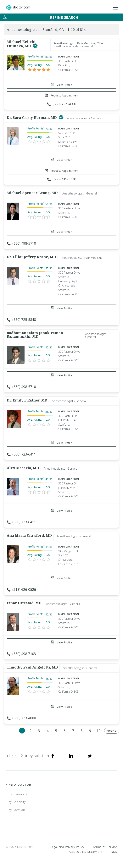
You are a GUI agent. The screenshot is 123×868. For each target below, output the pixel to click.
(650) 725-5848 (21, 319)
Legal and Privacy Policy (67, 847)
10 (98, 731)
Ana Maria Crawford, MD (29, 535)
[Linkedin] (71, 756)
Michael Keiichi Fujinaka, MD (21, 44)
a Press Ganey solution (28, 756)
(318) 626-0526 (21, 589)
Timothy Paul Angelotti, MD (32, 667)
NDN (114, 852)
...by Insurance (17, 794)
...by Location (15, 810)
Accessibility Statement (86, 852)
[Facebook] (53, 756)
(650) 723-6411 (21, 454)
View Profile (61, 85)
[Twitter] (89, 756)
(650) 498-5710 (21, 243)
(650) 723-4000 (62, 104)
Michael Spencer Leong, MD (32, 193)
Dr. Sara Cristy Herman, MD (32, 117)
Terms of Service (105, 847)
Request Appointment (61, 95)
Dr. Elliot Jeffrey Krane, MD (31, 257)
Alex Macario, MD (23, 468)
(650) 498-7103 (21, 654)
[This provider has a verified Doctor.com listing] (35, 46)
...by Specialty (16, 802)
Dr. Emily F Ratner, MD (27, 400)
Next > (112, 731)
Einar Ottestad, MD (24, 603)
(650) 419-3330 (62, 179)
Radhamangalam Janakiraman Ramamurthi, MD (35, 335)
